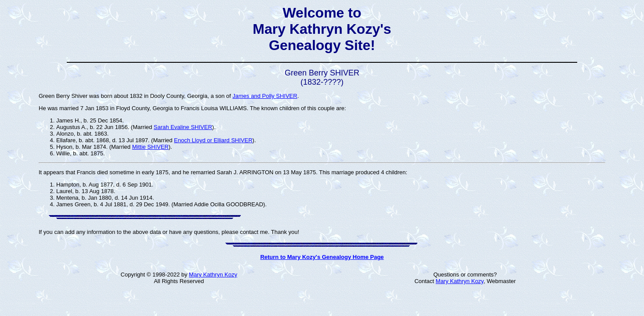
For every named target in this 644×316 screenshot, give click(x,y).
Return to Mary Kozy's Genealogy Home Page (322, 257)
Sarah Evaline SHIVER (183, 127)
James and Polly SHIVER (265, 96)
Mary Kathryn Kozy (213, 275)
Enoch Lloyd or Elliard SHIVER (213, 140)
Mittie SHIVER (150, 147)
